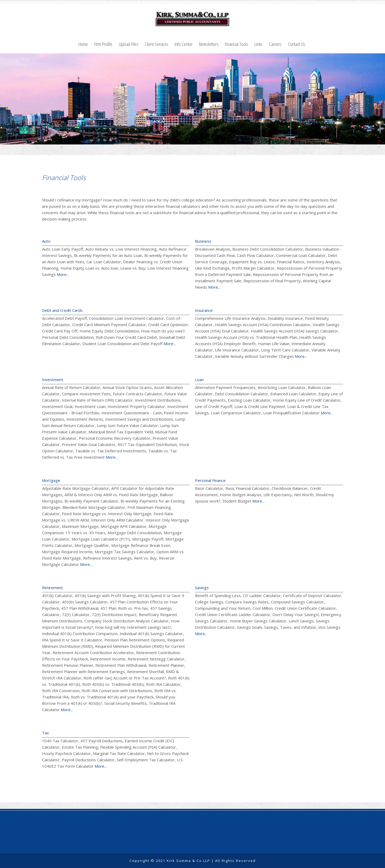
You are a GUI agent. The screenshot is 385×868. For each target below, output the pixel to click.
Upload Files (129, 44)
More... (63, 274)
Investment (53, 379)
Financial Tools (236, 44)
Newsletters (209, 44)
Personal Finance (210, 480)
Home (83, 44)
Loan (199, 379)
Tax (45, 733)
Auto (46, 241)
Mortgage (51, 480)
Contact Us (297, 44)
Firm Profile (103, 44)
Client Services (157, 44)
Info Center (184, 44)
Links (258, 44)
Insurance (204, 310)
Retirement (52, 588)
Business (203, 241)
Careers (275, 44)
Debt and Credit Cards (62, 310)
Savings (202, 588)
